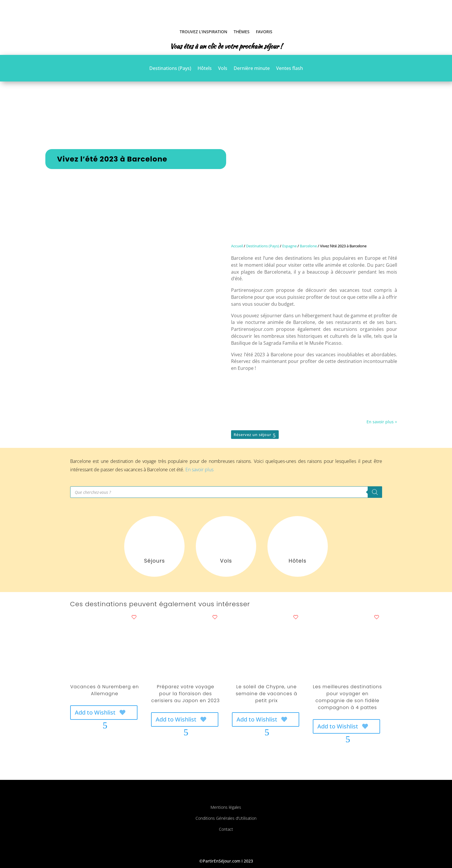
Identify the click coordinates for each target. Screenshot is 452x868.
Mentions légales (226, 807)
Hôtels (205, 69)
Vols (223, 69)
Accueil (237, 246)
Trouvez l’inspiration (203, 32)
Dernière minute (252, 69)
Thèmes (242, 32)
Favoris (264, 32)
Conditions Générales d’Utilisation (226, 818)
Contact (226, 829)
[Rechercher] (375, 492)
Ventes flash (290, 69)
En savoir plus (199, 470)
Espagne (289, 246)
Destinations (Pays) (170, 69)
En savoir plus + (382, 422)
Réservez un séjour (252, 435)
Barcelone (308, 246)
